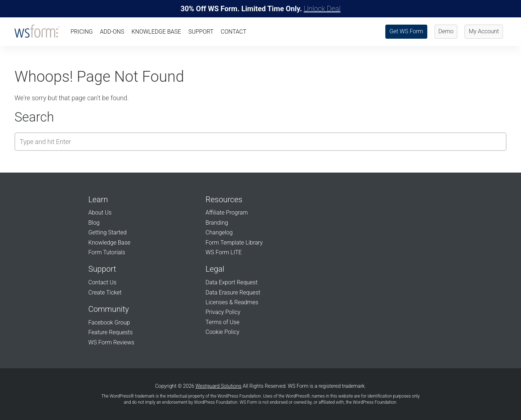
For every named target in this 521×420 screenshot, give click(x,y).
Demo (446, 31)
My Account (484, 31)
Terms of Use (223, 322)
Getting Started (107, 232)
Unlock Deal (322, 9)
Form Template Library (234, 243)
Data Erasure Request (233, 292)
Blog (94, 223)
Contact (234, 32)
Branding (217, 223)
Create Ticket (105, 292)
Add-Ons (112, 32)
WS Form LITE (224, 252)
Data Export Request (232, 282)
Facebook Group (109, 323)
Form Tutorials (107, 252)
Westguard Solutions (218, 386)
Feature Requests (111, 332)
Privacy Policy (223, 312)
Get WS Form (406, 31)
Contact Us (102, 282)
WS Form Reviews (111, 342)
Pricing (82, 32)
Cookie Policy (223, 332)
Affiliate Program (227, 213)
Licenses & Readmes (232, 302)
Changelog (219, 232)
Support (201, 32)
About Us (100, 213)
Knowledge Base (156, 32)
